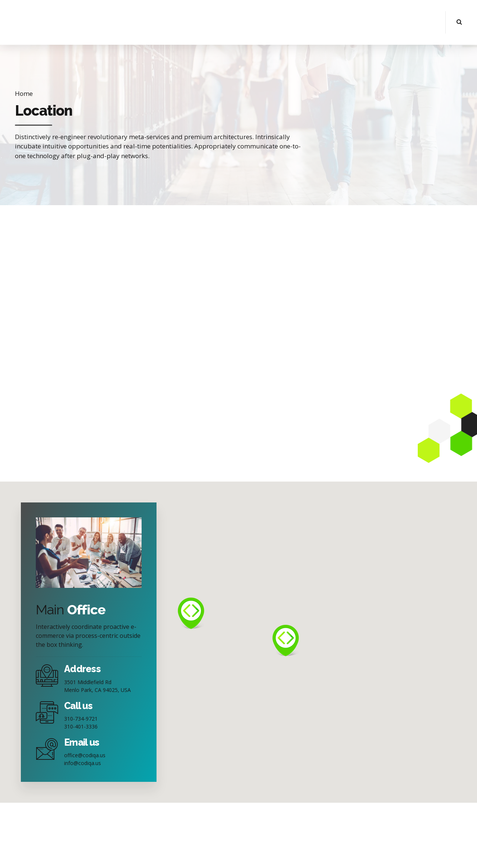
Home (24, 93)
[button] (191, 613)
